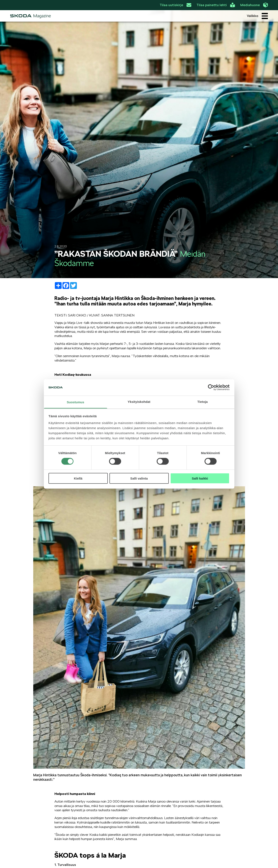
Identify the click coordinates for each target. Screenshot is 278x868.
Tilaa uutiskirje (175, 5)
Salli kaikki (200, 478)
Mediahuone (254, 5)
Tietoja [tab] (203, 402)
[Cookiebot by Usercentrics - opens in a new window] (211, 387)
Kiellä (78, 478)
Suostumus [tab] (75, 402)
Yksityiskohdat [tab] (139, 402)
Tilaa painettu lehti (216, 5)
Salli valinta (139, 478)
